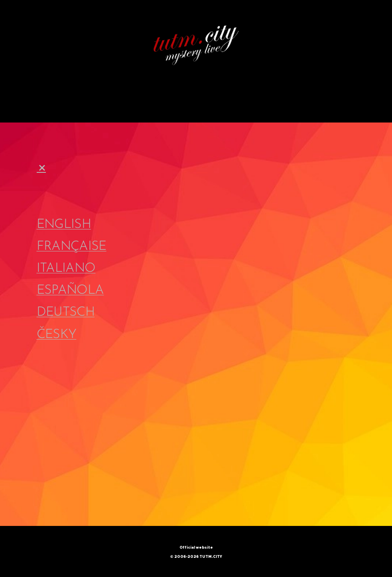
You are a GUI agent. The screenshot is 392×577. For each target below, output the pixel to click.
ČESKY (57, 335)
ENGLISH (64, 225)
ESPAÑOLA (70, 290)
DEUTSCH (66, 313)
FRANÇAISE (72, 247)
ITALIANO (66, 269)
